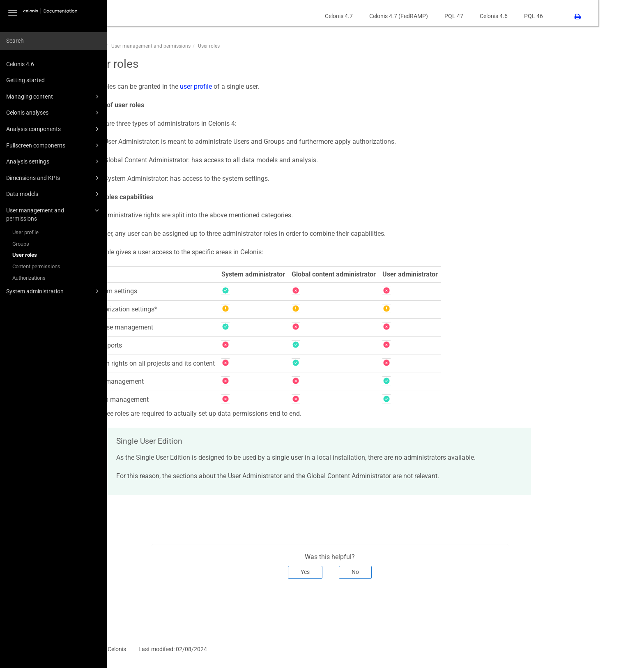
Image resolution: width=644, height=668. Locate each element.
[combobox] (54, 41)
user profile (241, 86)
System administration (54, 291)
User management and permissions (54, 214)
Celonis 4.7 (384, 16)
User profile (25, 232)
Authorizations (29, 278)
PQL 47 (499, 16)
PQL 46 (579, 16)
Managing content (54, 97)
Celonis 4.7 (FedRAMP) (444, 16)
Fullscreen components (54, 145)
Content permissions (36, 266)
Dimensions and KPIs (54, 178)
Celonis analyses (54, 113)
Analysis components (54, 129)
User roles (25, 255)
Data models (54, 194)
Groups (21, 244)
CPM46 (141, 46)
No (401, 572)
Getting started (25, 80)
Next (565, 606)
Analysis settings (54, 161)
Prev (145, 606)
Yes (351, 572)
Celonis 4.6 (20, 64)
